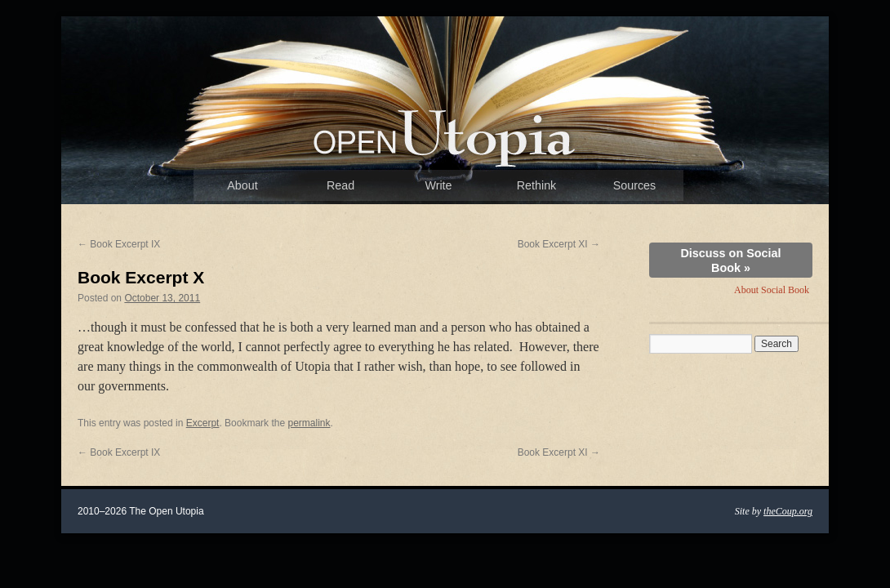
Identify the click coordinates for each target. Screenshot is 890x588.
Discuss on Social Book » (730, 261)
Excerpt (203, 423)
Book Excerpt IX (119, 244)
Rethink (536, 185)
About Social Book (772, 290)
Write (438, 185)
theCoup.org (788, 511)
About (242, 185)
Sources (634, 185)
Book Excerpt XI (559, 244)
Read (340, 185)
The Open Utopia (445, 135)
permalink (309, 423)
